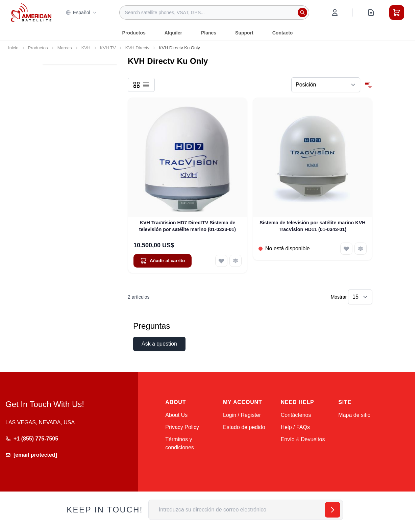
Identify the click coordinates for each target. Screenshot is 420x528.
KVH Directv (137, 48)
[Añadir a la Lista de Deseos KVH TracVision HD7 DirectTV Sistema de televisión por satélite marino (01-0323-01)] (221, 261)
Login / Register (242, 415)
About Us (176, 415)
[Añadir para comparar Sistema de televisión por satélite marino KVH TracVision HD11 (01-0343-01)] (361, 249)
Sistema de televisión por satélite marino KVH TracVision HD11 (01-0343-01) (313, 226)
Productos (134, 33)
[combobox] (214, 12)
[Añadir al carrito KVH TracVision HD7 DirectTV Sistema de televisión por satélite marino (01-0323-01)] (163, 261)
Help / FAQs (295, 427)
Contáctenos (296, 415)
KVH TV (108, 48)
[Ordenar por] (326, 85)
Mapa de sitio (354, 415)
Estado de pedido (244, 427)
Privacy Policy (182, 427)
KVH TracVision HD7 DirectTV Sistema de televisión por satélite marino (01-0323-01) (188, 226)
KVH (86, 48)
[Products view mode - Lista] (146, 85)
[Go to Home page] (31, 12)
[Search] (302, 12)
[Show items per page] (360, 297)
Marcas (65, 48)
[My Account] (335, 12)
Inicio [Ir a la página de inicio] (13, 48)
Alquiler (173, 33)
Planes (209, 33)
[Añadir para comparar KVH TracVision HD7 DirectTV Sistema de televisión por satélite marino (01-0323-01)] (236, 261)
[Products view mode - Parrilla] (137, 85)
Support (244, 33)
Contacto (283, 33)
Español (81, 12)
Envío (288, 439)
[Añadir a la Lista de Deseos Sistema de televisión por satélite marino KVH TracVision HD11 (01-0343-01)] (346, 249)
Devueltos (313, 439)
